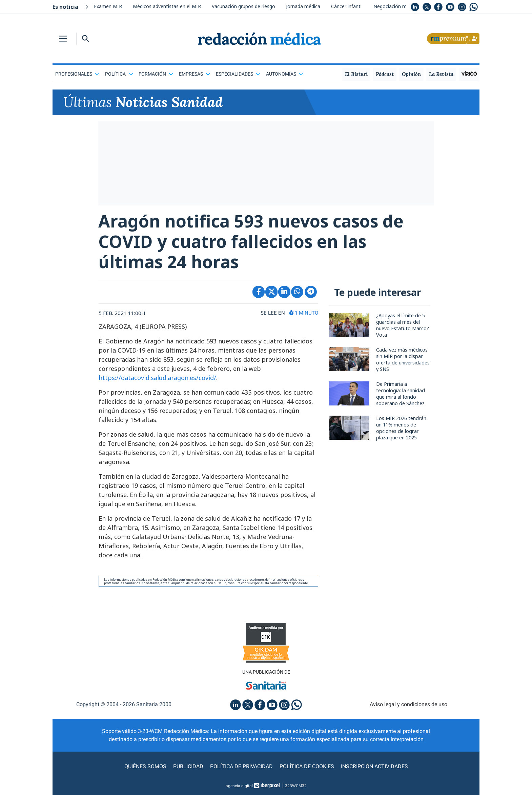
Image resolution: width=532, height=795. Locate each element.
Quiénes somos (145, 766)
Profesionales (77, 74)
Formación (156, 74)
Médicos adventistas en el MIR (167, 6)
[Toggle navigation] (63, 39)
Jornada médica (303, 6)
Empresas (195, 74)
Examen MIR (108, 6)
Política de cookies (307, 766)
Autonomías (285, 74)
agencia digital (239, 786)
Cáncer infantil (347, 6)
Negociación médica (396, 6)
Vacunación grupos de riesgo (243, 6)
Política (119, 74)
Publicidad (188, 766)
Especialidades (238, 74)
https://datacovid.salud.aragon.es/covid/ (157, 378)
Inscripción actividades (374, 766)
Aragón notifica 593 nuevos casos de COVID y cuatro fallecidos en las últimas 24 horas (251, 241)
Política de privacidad (241, 766)
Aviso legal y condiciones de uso (408, 704)
